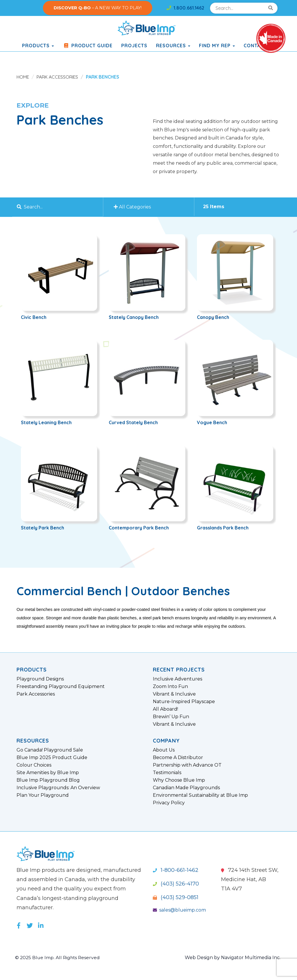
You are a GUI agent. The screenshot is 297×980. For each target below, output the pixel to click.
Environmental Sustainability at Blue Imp (200, 795)
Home (23, 77)
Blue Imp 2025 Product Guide (52, 758)
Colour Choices (34, 765)
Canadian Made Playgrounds (186, 788)
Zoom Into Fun (170, 687)
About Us (164, 750)
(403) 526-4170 (176, 884)
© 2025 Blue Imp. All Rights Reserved (58, 958)
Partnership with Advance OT (187, 765)
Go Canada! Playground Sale (50, 750)
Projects (134, 46)
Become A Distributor (178, 758)
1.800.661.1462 (185, 8)
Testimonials (167, 773)
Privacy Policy (169, 803)
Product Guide (88, 46)
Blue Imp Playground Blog (48, 780)
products (38, 46)
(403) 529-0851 (176, 897)
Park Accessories (58, 77)
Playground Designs (40, 679)
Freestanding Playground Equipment (61, 687)
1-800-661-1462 (176, 870)
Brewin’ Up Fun (171, 717)
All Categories (133, 207)
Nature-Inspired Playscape (184, 702)
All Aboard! (165, 709)
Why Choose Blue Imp (179, 780)
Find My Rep (217, 46)
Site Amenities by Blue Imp (48, 773)
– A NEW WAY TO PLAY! (98, 8)
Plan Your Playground (43, 795)
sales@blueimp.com (179, 910)
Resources (173, 46)
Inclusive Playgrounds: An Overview (58, 788)
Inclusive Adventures (178, 679)
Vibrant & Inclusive (174, 694)
